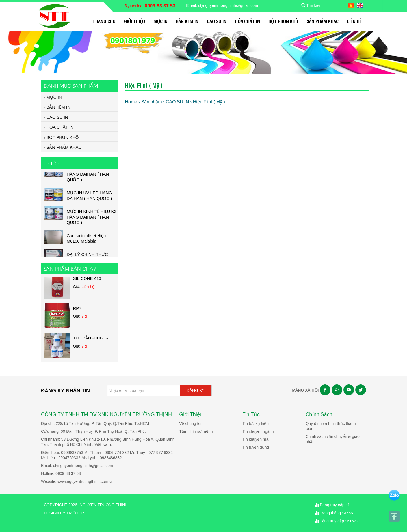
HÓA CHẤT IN (247, 21)
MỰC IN (161, 21)
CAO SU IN (217, 21)
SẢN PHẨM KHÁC (323, 21)
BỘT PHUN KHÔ (283, 21)
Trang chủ (104, 21)
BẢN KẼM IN (187, 21)
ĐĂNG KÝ (196, 390)
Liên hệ (354, 21)
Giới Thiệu (135, 21)
